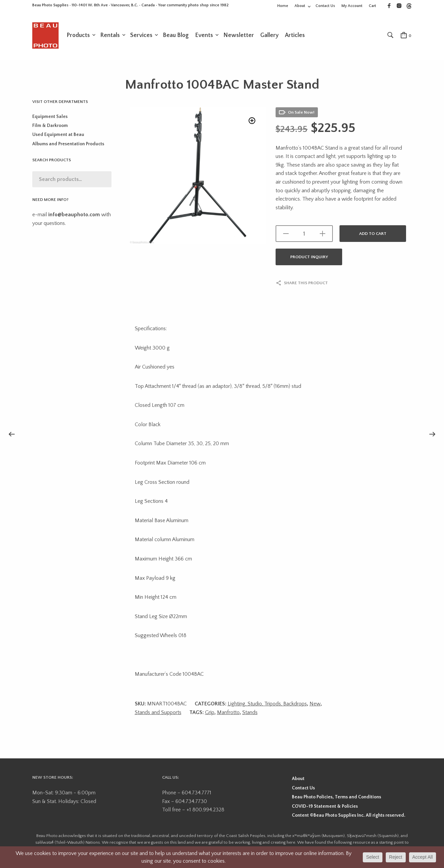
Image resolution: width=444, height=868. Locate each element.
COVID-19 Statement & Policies (325, 807)
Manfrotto (228, 713)
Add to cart (373, 234)
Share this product (306, 284)
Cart (372, 6)
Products (78, 36)
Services (141, 36)
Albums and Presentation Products (68, 145)
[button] (251, 122)
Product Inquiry (309, 258)
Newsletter (239, 36)
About (300, 6)
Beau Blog (176, 36)
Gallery (269, 36)
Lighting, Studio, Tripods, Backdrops (267, 704)
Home (283, 6)
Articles (295, 36)
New (315, 704)
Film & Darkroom (50, 126)
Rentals (110, 36)
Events (204, 36)
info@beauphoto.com (74, 215)
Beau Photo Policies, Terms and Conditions (336, 798)
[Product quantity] (304, 234)
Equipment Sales (50, 117)
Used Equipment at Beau (58, 135)
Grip (210, 713)
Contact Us (325, 6)
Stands (250, 713)
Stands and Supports (158, 713)
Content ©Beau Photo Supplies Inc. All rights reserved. (349, 816)
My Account (352, 6)
